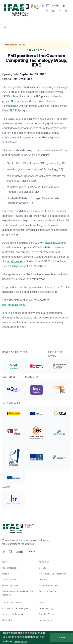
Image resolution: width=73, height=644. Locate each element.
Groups (43, 568)
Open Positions (10, 568)
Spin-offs (7, 620)
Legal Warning (46, 608)
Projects (43, 580)
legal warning (15, 261)
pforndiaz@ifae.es (49, 243)
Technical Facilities (48, 591)
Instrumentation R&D (49, 585)
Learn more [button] (21, 641)
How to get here (10, 585)
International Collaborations (53, 574)
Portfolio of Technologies (15, 608)
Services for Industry (13, 614)
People (6, 574)
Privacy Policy (46, 620)
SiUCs (15, 101)
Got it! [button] (61, 637)
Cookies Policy (46, 614)
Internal (32, 552)
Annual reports (10, 580)
